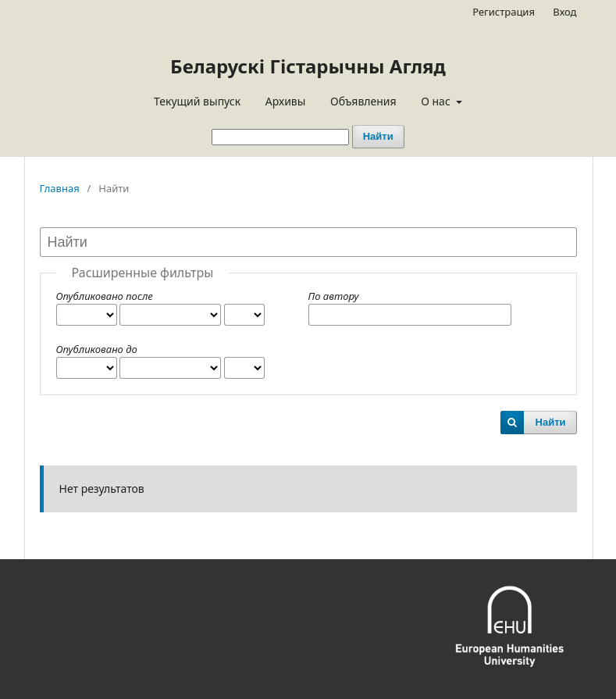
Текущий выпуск (197, 101)
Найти (378, 136)
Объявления (363, 101)
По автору (334, 296)
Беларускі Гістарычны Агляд (308, 66)
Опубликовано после (105, 296)
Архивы (286, 101)
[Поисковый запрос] (280, 137)
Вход (564, 12)
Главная (60, 188)
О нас (437, 101)
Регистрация (504, 12)
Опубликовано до (97, 349)
